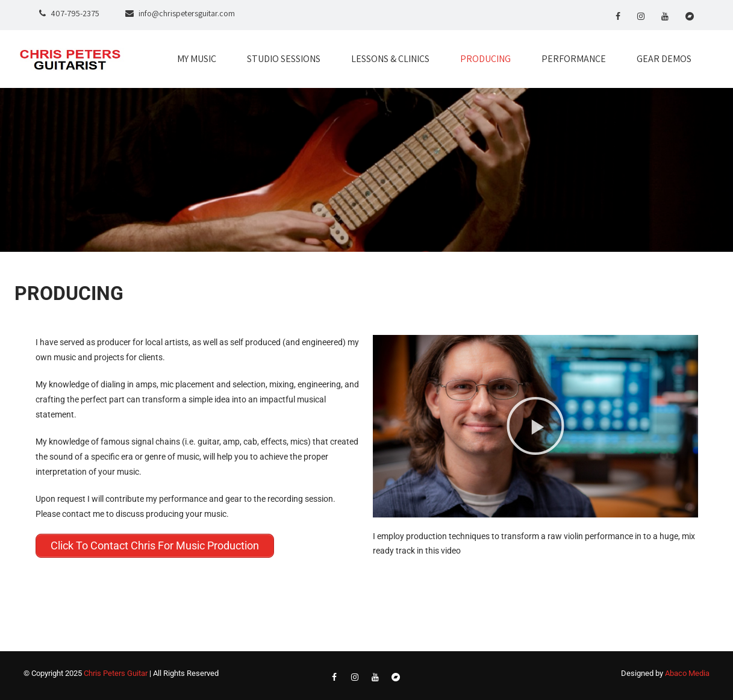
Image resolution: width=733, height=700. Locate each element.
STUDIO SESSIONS (284, 59)
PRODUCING (485, 59)
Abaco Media (687, 673)
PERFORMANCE (574, 59)
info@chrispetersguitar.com (187, 13)
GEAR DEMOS (664, 59)
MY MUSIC (197, 59)
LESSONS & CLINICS (390, 59)
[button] (535, 426)
